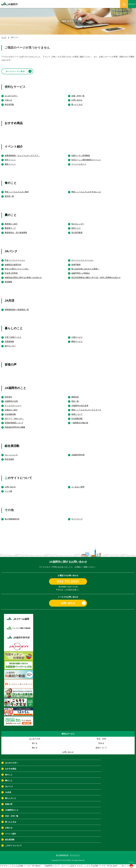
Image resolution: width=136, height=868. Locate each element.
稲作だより (76, 226)
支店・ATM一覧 (12, 814)
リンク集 (8, 489)
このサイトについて (18, 476)
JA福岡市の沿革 (11, 399)
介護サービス (77, 335)
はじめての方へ (11, 94)
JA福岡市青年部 (78, 453)
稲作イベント (10, 158)
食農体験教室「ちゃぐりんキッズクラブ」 (22, 153)
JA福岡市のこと (15, 386)
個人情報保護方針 (12, 517)
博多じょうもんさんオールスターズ (86, 408)
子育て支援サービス (13, 335)
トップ (4, 38)
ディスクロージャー (13, 403)
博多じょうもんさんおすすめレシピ (86, 190)
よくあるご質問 (78, 485)
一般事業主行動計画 (80, 420)
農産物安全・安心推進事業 (16, 230)
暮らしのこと (14, 326)
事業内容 (75, 395)
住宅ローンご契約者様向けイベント (86, 158)
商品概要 (8, 279)
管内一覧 (75, 399)
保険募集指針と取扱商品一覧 (17, 307)
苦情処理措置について (14, 420)
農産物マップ (10, 226)
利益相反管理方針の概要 (15, 425)
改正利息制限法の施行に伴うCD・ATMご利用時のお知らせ (96, 275)
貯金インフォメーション (15, 258)
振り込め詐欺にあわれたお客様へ (85, 267)
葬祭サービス (77, 339)
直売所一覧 (9, 194)
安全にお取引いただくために (17, 267)
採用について (77, 412)
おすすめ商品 (14, 121)
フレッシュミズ (11, 453)
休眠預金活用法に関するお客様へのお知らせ (23, 275)
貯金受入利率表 (11, 271)
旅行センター (10, 343)
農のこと (11, 213)
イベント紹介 (14, 144)
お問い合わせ (77, 98)
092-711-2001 (68, 579)
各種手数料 (76, 262)
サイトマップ (77, 517)
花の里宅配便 (77, 230)
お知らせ (8, 98)
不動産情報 (9, 339)
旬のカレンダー (78, 222)
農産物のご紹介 (11, 222)
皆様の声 (11, 362)
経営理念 (8, 395)
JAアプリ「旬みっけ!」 (14, 416)
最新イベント (10, 162)
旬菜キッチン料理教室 (81, 153)
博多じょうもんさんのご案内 (17, 190)
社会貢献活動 (10, 412)
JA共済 (9, 298)
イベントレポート (79, 162)
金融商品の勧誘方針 (13, 262)
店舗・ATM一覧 (78, 94)
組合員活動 (9, 102)
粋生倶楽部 (9, 457)
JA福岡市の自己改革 (80, 403)
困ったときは (77, 102)
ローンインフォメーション (82, 258)
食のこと (11, 181)
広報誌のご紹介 (11, 408)
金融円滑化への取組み (81, 271)
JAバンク (11, 249)
